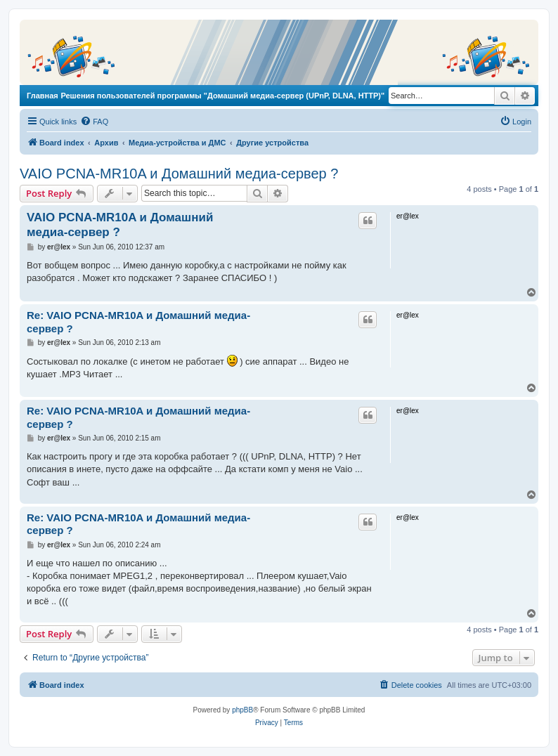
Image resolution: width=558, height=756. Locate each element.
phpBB (242, 710)
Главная (43, 96)
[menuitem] (94, 122)
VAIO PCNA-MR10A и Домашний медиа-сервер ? (179, 174)
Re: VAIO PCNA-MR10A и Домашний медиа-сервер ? (138, 322)
